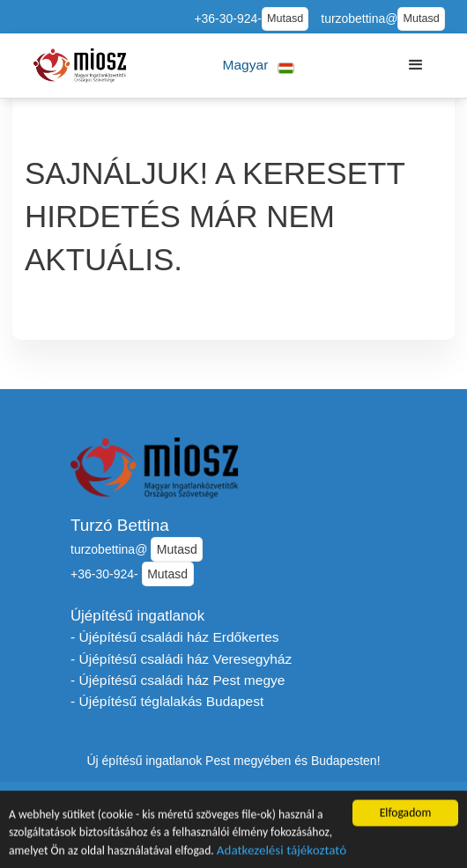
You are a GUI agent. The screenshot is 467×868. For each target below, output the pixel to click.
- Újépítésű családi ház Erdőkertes (175, 637)
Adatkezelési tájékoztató (282, 853)
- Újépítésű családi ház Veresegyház (181, 659)
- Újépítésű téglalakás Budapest (167, 701)
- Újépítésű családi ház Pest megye (178, 680)
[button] (259, 66)
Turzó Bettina (120, 525)
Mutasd (285, 18)
